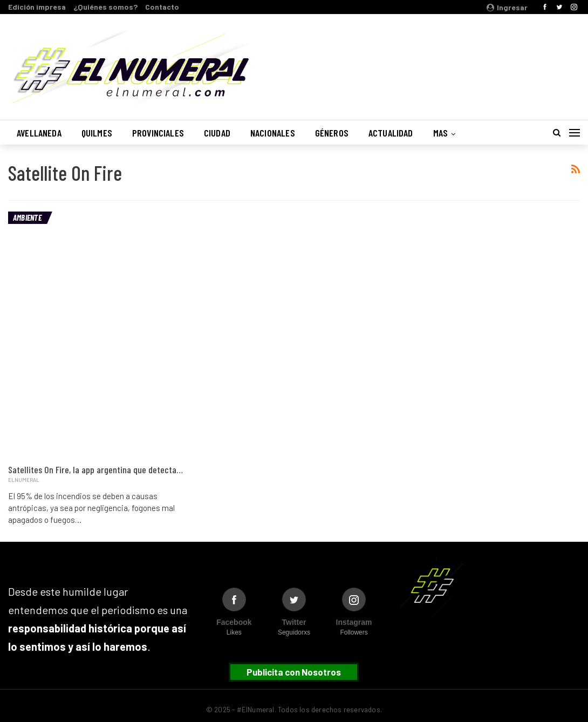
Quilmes (97, 133)
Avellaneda (39, 133)
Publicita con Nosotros (294, 672)
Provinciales (158, 133)
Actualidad (391, 133)
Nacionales (273, 133)
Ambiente (27, 217)
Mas (441, 133)
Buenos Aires (442, 61)
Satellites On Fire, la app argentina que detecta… (95, 469)
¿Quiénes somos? (105, 7)
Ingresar (507, 7)
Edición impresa (37, 7)
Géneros (332, 133)
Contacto (162, 7)
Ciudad (217, 133)
